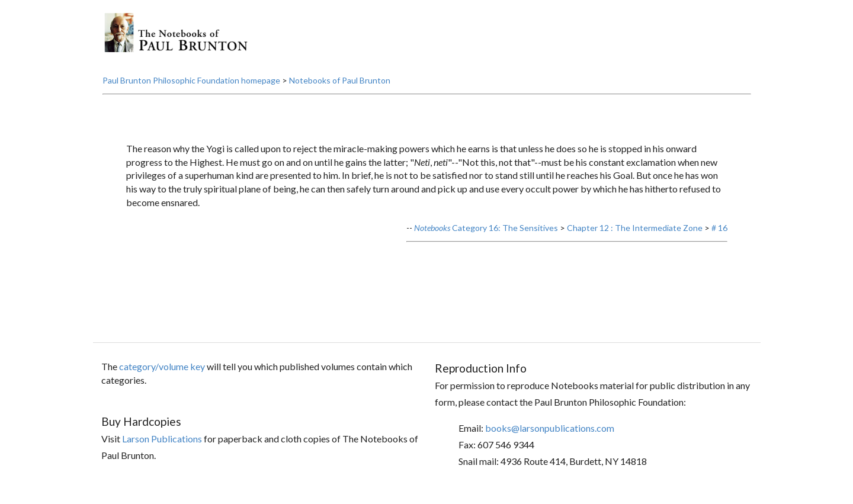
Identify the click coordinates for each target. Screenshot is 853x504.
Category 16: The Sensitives (486, 228)
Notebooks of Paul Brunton (340, 80)
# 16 (719, 228)
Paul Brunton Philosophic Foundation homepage (191, 80)
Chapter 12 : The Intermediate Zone (635, 228)
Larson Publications (162, 439)
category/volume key (162, 366)
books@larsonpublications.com (550, 428)
